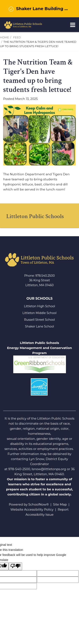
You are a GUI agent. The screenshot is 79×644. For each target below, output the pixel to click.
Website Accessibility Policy (32, 509)
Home (5, 37)
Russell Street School (39, 320)
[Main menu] (73, 25)
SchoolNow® (39, 504)
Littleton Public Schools (35, 216)
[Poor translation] (15, 566)
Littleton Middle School (40, 313)
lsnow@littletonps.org (49, 469)
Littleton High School (40, 306)
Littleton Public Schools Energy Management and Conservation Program (40, 348)
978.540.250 (44, 276)
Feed (17, 37)
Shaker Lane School (39, 326)
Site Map (60, 504)
